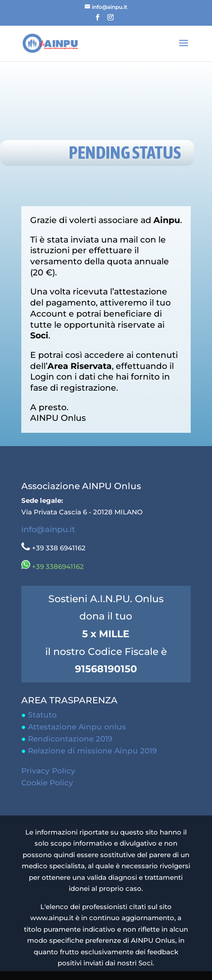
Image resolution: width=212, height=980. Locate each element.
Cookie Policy (47, 783)
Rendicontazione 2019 (70, 739)
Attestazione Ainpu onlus (77, 727)
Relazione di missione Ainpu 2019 (92, 751)
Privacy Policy (48, 771)
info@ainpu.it (48, 529)
